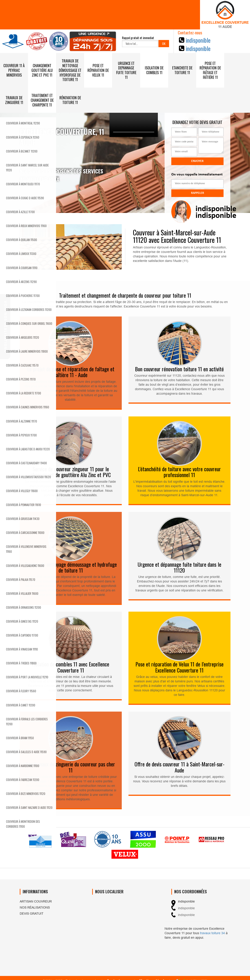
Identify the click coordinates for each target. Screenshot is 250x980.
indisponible (198, 40)
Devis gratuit (32, 914)
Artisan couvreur (36, 901)
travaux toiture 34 (212, 933)
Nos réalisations (35, 907)
